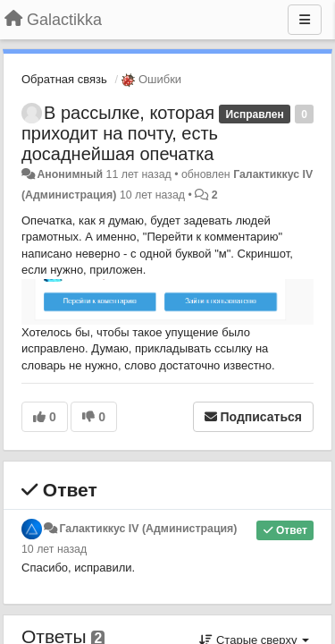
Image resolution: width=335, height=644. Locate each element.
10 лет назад (54, 549)
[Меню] (305, 20)
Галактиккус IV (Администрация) (148, 529)
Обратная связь (64, 79)
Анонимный (70, 174)
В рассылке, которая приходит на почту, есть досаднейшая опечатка (120, 133)
